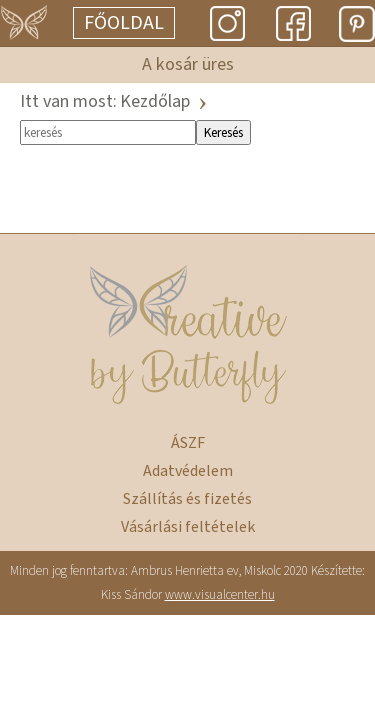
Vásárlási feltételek (188, 527)
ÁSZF (188, 443)
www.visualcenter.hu (220, 595)
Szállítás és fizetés (187, 499)
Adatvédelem (188, 471)
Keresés (223, 132)
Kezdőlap (155, 101)
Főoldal (124, 23)
